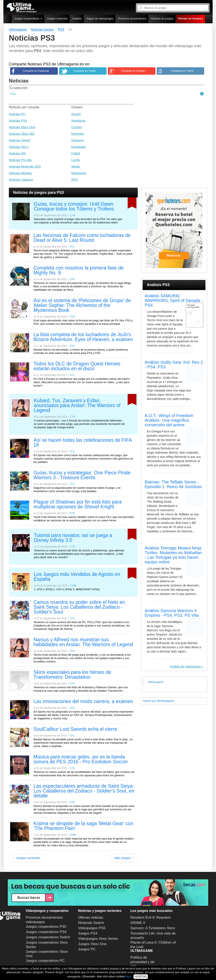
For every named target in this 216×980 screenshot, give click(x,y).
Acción (76, 114)
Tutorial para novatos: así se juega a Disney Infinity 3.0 (73, 538)
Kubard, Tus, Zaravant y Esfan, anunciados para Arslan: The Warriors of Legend (77, 406)
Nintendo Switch (91, 923)
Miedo (76, 166)
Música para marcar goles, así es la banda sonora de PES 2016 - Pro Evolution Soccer (81, 759)
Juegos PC (87, 949)
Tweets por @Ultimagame (158, 701)
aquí (128, 977)
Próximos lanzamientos (132, 19)
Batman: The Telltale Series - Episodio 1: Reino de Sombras (173, 484)
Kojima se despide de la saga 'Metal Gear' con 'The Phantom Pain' (83, 826)
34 (75, 586)
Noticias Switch (20, 140)
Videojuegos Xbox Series (98, 939)
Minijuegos (79, 173)
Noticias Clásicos (21, 180)
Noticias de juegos (162, 19)
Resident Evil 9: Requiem (151, 917)
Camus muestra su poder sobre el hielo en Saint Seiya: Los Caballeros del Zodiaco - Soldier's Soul (79, 607)
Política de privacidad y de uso (142, 962)
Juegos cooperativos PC (45, 961)
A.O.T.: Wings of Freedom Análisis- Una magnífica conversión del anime (169, 420)
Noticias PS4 (18, 120)
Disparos (78, 140)
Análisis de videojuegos (185, 666)
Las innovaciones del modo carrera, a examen (83, 702)
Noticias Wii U (19, 147)
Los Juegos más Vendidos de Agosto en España (77, 577)
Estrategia (78, 147)
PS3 (13, 94)
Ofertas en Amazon (190, 19)
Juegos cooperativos (28, 19)
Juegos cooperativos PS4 (46, 932)
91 (74, 835)
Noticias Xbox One (22, 127)
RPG (75, 180)
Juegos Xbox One (92, 944)
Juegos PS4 (88, 933)
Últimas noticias (91, 917)
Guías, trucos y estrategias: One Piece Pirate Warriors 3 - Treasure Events (82, 475)
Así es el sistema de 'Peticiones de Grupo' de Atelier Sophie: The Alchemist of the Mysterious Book (82, 306)
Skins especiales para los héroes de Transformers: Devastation (72, 675)
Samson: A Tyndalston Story (153, 928)
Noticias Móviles (20, 173)
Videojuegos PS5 (92, 928)
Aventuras (78, 120)
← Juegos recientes (26, 858)
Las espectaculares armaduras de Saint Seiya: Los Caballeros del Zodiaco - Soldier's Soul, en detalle (84, 791)
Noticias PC (17, 114)
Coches (77, 127)
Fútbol (76, 153)
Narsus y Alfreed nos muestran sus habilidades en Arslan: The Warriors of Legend (83, 642)
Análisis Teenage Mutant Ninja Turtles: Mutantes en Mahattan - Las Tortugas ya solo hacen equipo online (173, 555)
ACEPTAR (141, 977)
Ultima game (156, 682)
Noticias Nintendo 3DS (25, 166)
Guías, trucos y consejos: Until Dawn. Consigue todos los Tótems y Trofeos (74, 207)
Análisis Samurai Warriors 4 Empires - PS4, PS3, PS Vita (172, 613)
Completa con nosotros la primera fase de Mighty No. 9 (79, 270)
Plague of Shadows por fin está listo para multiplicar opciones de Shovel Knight (78, 504)
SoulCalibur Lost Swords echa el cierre (75, 729)
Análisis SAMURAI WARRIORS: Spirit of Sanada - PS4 (174, 300)
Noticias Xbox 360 (22, 134)
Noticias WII (17, 153)
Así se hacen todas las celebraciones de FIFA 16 (83, 443)
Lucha (76, 160)
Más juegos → (124, 858)
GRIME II (138, 923)
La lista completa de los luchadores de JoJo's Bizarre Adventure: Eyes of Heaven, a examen (83, 337)
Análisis (77, 19)
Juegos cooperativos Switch (48, 937)
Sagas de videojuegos (100, 19)
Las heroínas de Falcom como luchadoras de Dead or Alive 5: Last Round (82, 238)
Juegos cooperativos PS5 (46, 927)
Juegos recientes (57, 19)
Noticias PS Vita (20, 160)
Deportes (78, 134)
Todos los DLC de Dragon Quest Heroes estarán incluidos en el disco (77, 366)
